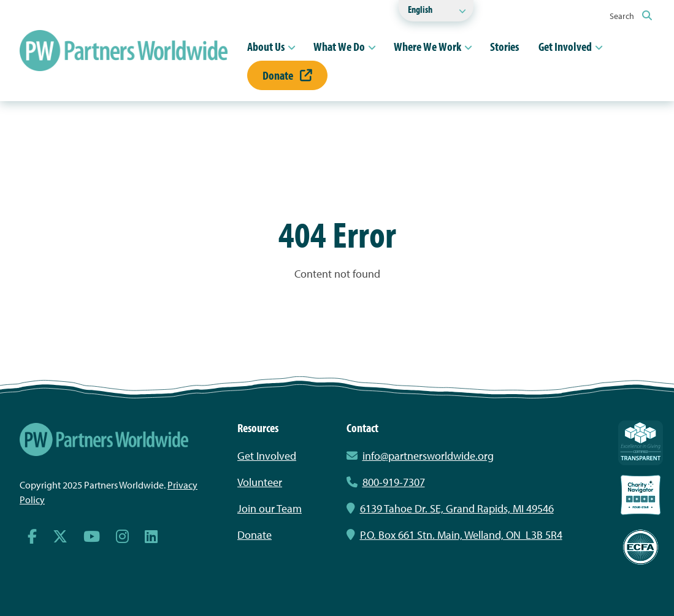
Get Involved (565, 46)
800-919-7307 (386, 482)
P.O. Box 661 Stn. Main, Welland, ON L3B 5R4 (454, 535)
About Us (266, 46)
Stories (504, 46)
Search (631, 16)
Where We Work (427, 46)
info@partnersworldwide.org (428, 456)
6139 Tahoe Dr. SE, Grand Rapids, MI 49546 (450, 508)
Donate (287, 75)
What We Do (339, 46)
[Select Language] (436, 11)
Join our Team (270, 508)
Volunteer (260, 482)
